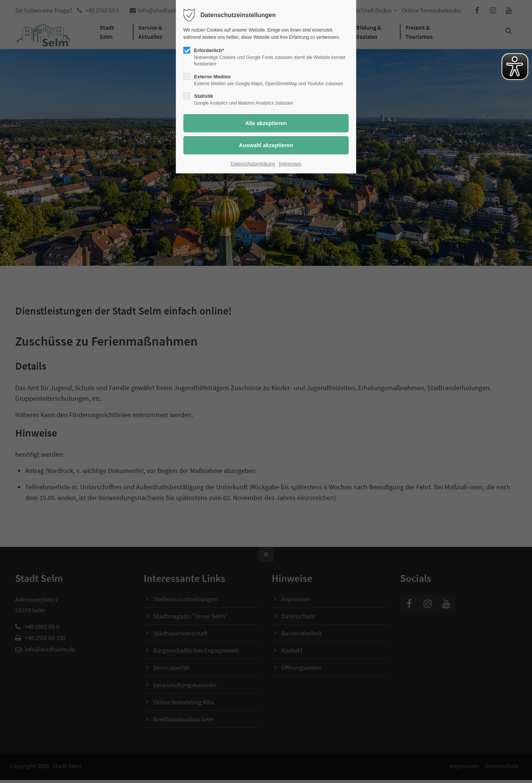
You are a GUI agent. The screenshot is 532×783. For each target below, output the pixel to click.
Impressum (290, 164)
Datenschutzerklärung (253, 164)
